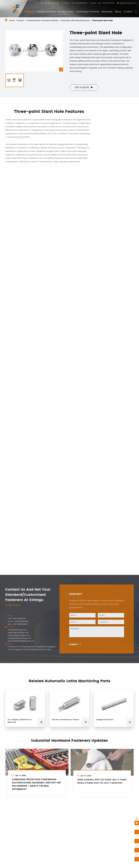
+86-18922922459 (115, 823)
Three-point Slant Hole (102, 21)
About (118, 12)
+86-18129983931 (114, 820)
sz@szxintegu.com (128, 3)
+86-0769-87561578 (49, 3)
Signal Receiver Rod (113, 462)
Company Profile (95, 830)
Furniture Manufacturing (40, 822)
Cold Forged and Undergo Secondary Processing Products (116, 160)
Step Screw (109, 178)
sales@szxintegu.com (15, 630)
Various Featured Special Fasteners (112, 541)
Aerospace (39, 847)
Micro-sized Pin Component (117, 458)
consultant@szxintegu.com (18, 638)
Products (29, 12)
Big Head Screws (112, 140)
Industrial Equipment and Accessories (114, 559)
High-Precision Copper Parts (115, 531)
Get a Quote (84, 88)
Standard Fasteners (114, 524)
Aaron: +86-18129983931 (76, 3)
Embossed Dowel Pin (114, 466)
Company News (94, 834)
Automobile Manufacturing (40, 852)
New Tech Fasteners (113, 517)
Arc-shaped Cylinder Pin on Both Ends (20, 723)
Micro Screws (110, 134)
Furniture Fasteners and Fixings (114, 550)
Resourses (107, 12)
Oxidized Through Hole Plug (117, 478)
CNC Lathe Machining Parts (117, 151)
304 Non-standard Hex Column (65, 721)
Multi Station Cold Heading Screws (116, 171)
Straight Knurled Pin (113, 497)
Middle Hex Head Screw (115, 501)
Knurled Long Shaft (113, 334)
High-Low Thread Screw (64, 833)
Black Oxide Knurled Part (115, 338)
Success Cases (65, 12)
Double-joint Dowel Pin (115, 443)
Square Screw (111, 454)
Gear (106, 307)
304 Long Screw (111, 233)
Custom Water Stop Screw (116, 318)
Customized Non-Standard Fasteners (43, 21)
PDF (89, 827)
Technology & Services (88, 12)
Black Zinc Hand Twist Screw (117, 342)
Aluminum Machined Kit (115, 400)
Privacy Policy (92, 866)
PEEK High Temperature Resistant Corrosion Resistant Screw (115, 256)
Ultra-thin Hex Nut (112, 303)
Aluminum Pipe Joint (113, 396)
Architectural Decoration (40, 829)
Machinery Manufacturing (40, 842)
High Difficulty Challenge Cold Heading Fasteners (115, 509)
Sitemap (79, 866)
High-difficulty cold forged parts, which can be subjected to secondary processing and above (69, 840)
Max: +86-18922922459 (103, 3)
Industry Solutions (46, 12)
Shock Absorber (61, 823)
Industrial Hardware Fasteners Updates (69, 739)
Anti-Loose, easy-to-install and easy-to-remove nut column (68, 818)
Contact (128, 12)
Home (12, 21)
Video (90, 823)
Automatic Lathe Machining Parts (75, 21)
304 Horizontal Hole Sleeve (116, 213)
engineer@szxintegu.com (17, 635)
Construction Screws (114, 146)
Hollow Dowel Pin (112, 353)
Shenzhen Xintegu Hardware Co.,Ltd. (32, 866)
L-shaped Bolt (110, 194)
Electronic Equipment (39, 835)
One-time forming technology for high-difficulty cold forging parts (69, 828)
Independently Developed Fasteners (114, 118)
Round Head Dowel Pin (114, 493)
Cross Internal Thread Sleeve (117, 482)
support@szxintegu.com (16, 633)
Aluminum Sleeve (112, 404)
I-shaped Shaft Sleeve (114, 330)
